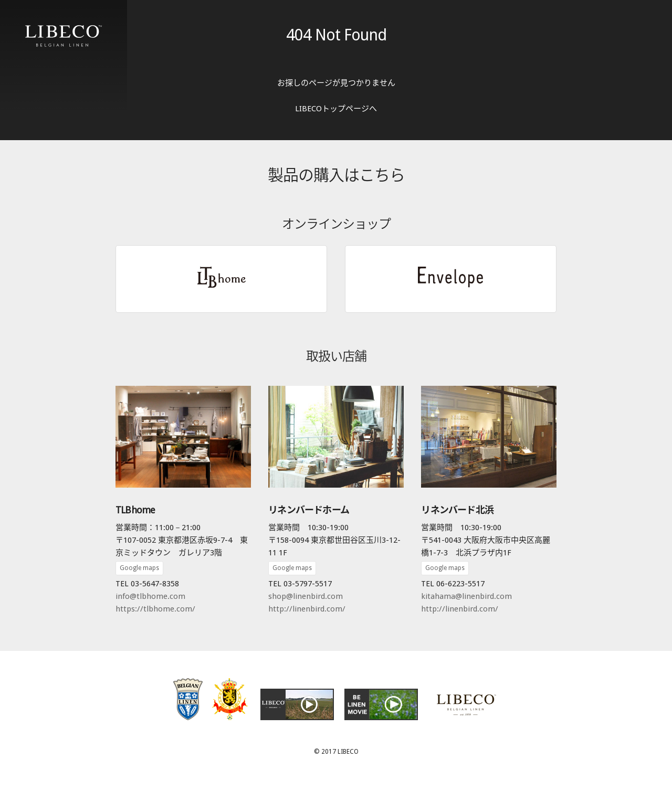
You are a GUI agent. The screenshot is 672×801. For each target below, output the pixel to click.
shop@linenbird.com (306, 596)
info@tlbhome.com (150, 596)
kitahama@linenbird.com (466, 596)
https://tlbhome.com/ (155, 609)
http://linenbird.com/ (307, 609)
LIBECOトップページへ (336, 109)
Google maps (139, 568)
